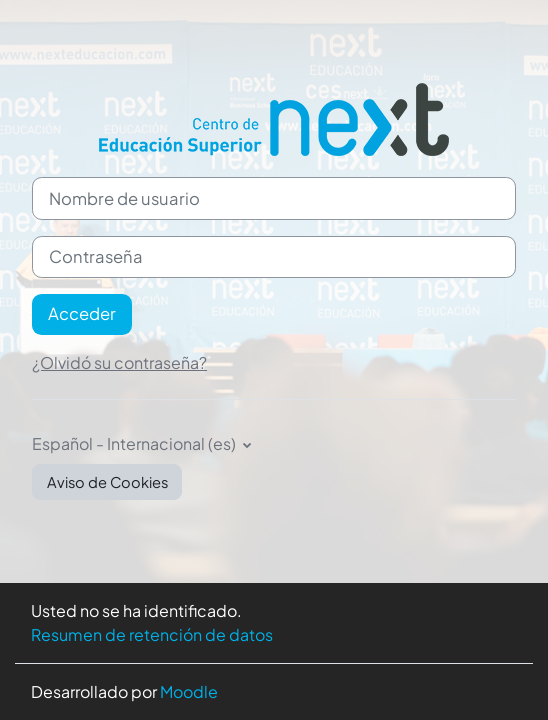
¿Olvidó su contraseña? (119, 362)
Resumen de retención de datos (152, 634)
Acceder (82, 313)
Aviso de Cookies (107, 482)
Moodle (189, 691)
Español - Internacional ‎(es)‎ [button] (135, 443)
